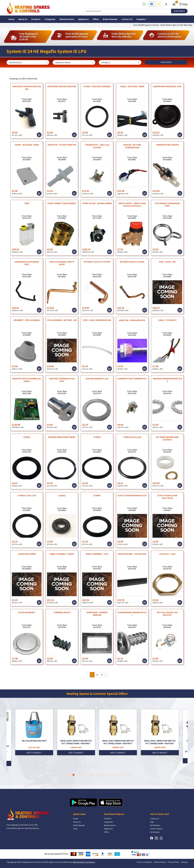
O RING (27, 437)
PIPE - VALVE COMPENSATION (97, 320)
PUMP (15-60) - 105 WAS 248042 (97, 203)
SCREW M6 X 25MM (27, 554)
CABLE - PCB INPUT (167, 320)
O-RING (97, 437)
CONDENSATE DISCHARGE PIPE (27, 263)
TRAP (27, 203)
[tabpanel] (118, 732)
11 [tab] (111, 775)
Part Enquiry (155, 832)
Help (185, 4)
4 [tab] (78, 775)
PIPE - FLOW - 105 (167, 262)
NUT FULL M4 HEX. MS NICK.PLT (167, 614)
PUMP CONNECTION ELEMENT (62, 203)
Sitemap (184, 862)
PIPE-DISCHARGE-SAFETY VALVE (62, 263)
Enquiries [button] (141, 19)
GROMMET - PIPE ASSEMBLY (27, 320)
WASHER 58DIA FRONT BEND (62, 437)
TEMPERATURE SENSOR (167, 145)
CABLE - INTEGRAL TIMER (132, 86)
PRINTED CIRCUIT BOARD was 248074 (27, 380)
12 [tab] (116, 775)
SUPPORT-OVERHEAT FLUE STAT (62, 380)
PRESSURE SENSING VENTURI (62, 86)
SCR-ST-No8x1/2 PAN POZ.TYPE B (167, 497)
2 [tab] (69, 775)
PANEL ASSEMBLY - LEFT (97, 554)
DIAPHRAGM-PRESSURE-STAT (167, 86)
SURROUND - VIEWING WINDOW (97, 614)
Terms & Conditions (144, 862)
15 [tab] (130, 775)
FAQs (75, 829)
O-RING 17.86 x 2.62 (27, 495)
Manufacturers (67, 19)
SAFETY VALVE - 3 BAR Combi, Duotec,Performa (132, 205)
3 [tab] (73, 775)
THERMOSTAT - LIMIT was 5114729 (97, 146)
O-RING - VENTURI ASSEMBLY (97, 86)
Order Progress (156, 829)
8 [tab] (97, 775)
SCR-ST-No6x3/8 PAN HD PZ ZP (132, 495)
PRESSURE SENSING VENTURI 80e (27, 88)
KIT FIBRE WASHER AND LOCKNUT (167, 438)
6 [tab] (88, 775)
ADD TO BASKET (34, 753)
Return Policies (160, 862)
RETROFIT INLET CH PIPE (132, 262)
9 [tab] (102, 775)
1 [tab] (64, 775)
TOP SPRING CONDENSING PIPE (167, 205)
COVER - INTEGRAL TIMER (27, 145)
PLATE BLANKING (27, 612)
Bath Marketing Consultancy (84, 862)
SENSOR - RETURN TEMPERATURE (132, 146)
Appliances (83, 19)
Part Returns (155, 825)
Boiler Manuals (110, 19)
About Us (23, 19)
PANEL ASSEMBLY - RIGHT (62, 554)
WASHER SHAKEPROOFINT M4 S (167, 380)
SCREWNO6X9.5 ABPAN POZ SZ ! (132, 614)
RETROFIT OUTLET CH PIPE (97, 262)
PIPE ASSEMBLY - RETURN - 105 (62, 320)
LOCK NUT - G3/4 (167, 554)
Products (36, 19)
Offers (96, 19)
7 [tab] (92, 775)
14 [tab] (125, 775)
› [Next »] (106, 675)
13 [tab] (121, 775)
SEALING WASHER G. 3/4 (97, 379)
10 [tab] (106, 775)
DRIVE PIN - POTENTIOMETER (62, 145)
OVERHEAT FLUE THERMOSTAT (132, 379)
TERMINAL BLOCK (62, 612)
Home (11, 19)
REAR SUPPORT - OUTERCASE (132, 554)
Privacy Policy (173, 862)
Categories (50, 19)
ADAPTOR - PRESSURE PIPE (132, 320)
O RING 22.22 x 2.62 (132, 437)
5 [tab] (83, 775)
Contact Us (127, 19)
